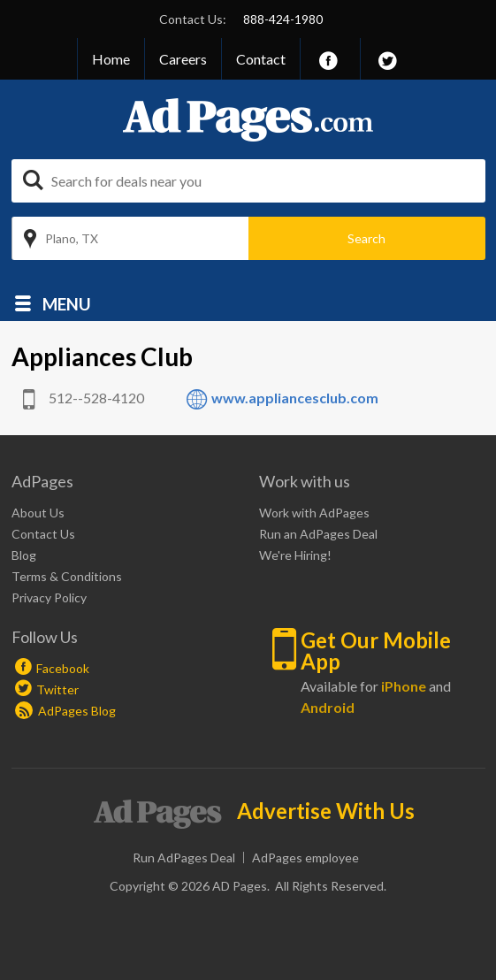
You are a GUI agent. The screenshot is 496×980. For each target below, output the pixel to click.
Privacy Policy (49, 597)
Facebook (63, 668)
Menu (67, 303)
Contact (261, 59)
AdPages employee (305, 857)
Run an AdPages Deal (318, 534)
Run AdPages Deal (184, 857)
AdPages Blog (65, 711)
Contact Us (43, 534)
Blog (24, 555)
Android (328, 707)
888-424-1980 (283, 19)
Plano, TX (72, 238)
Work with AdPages (314, 513)
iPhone (404, 686)
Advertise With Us (326, 811)
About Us (38, 513)
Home (111, 59)
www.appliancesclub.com (295, 398)
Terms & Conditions (67, 576)
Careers (183, 59)
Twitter (57, 689)
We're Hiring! (295, 555)
